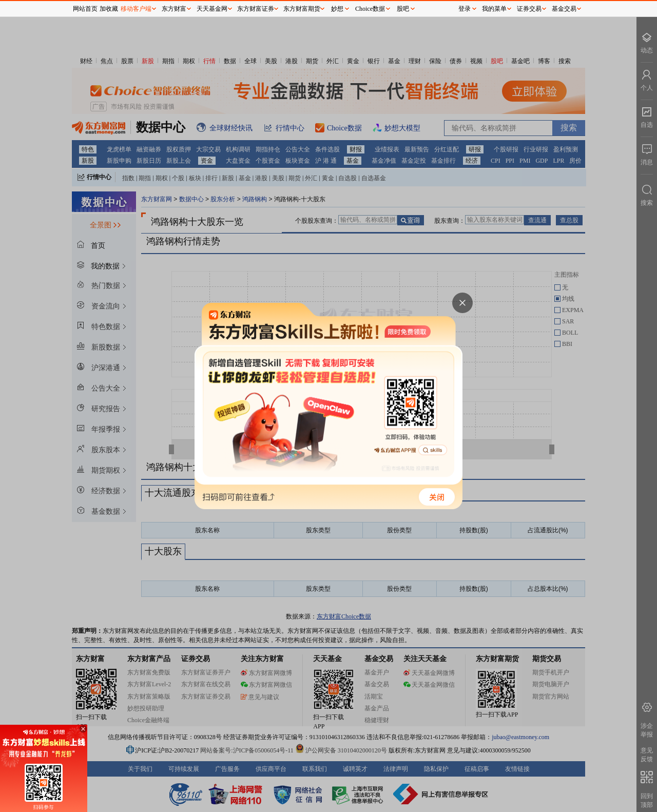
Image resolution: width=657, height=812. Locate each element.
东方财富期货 (302, 9)
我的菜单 (494, 9)
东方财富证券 (256, 9)
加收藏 (109, 9)
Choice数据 (370, 9)
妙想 (337, 9)
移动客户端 (136, 9)
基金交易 (564, 9)
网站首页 (85, 9)
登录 (465, 9)
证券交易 (529, 9)
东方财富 (174, 9)
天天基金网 (212, 9)
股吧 (403, 9)
